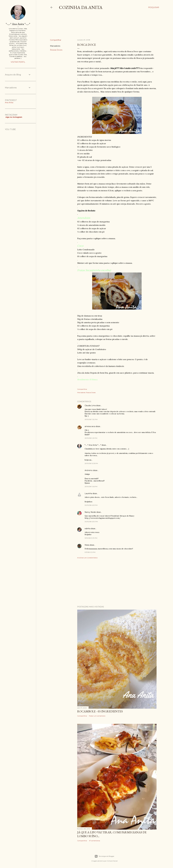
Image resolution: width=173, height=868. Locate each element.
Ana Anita (9, 103)
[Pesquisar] (154, 7)
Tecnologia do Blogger (104, 856)
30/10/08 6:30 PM (91, 522)
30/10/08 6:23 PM (91, 505)
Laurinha (88, 493)
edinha (88, 529)
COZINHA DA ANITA (81, 7)
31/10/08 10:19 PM (91, 538)
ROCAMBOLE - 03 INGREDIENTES (100, 711)
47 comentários (94, 841)
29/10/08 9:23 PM (91, 438)
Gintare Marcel (112, 861)
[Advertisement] (95, 26)
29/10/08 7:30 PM (91, 419)
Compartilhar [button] (56, 40)
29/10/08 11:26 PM (91, 486)
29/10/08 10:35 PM (91, 463)
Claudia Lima (90, 406)
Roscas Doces (56, 50)
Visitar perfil (18, 62)
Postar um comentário (87, 558)
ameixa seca (90, 426)
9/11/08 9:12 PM (90, 552)
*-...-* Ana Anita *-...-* (93, 445)
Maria (87, 545)
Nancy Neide (90, 512)
